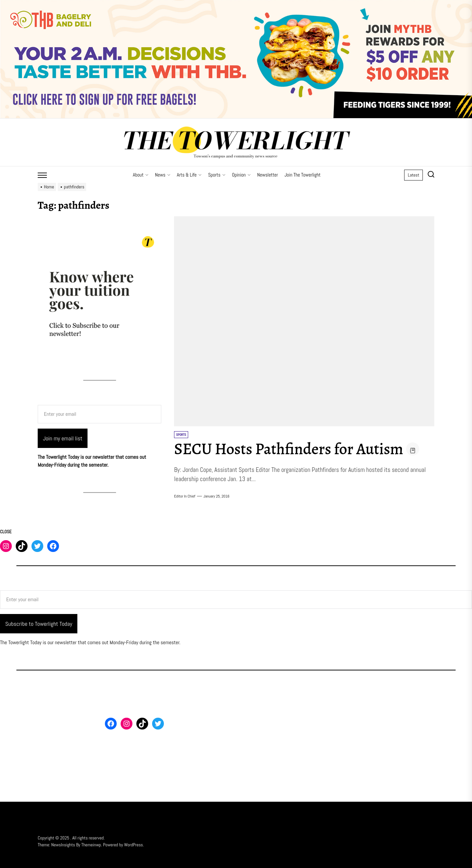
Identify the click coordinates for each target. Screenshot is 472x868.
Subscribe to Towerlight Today (39, 624)
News (163, 175)
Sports (217, 175)
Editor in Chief (185, 496)
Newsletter (268, 175)
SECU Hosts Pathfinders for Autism (289, 449)
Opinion (241, 175)
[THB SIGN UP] (236, 4)
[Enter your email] (99, 414)
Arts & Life (189, 175)
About (141, 175)
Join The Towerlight (303, 175)
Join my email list (63, 438)
